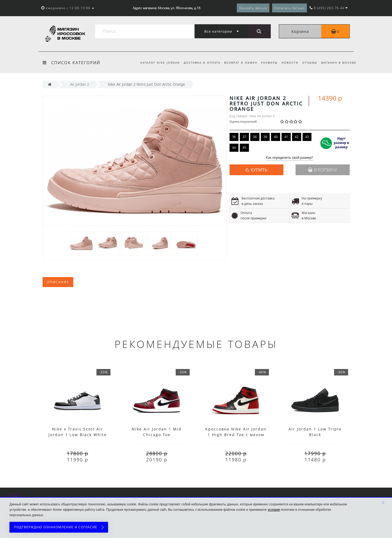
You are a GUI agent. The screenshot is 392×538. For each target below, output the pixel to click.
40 (276, 137)
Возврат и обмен (237, 63)
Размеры (267, 63)
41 (286, 137)
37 (244, 137)
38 (255, 137)
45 (244, 148)
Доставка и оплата (198, 63)
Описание (58, 282)
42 (297, 137)
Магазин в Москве (339, 63)
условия (274, 510)
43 (307, 137)
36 (234, 137)
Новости (288, 63)
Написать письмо (289, 8)
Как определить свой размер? (289, 158)
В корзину (322, 170)
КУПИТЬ (259, 170)
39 (265, 137)
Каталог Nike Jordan (155, 63)
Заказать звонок (253, 8)
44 (234, 148)
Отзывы (309, 63)
